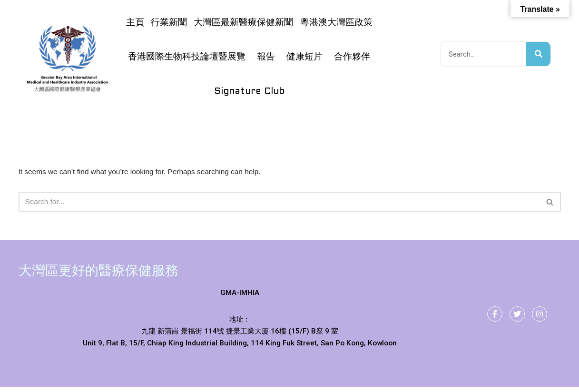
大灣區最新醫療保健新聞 (243, 23)
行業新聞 (169, 23)
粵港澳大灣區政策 (336, 23)
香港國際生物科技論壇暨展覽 (187, 57)
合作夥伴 (352, 57)
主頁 (135, 23)
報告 (266, 57)
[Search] (279, 203)
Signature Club (249, 91)
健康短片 (304, 57)
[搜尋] (538, 54)
